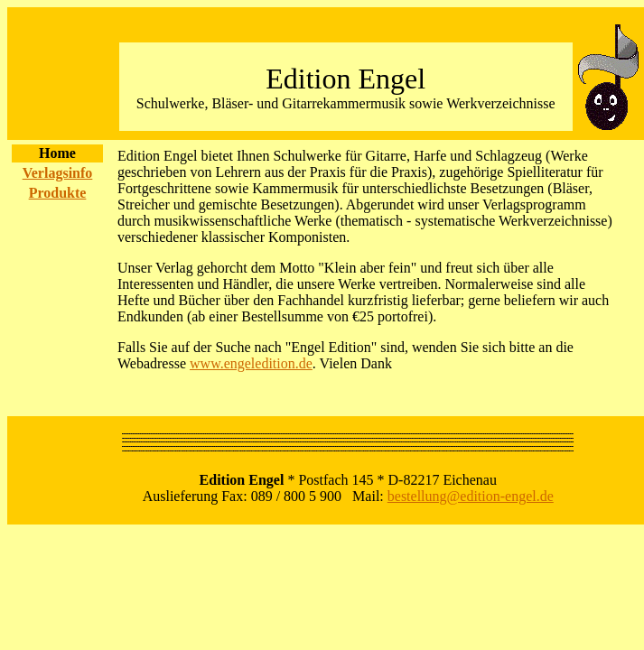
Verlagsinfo (58, 173)
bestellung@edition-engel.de (471, 496)
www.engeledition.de (251, 363)
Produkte (58, 193)
